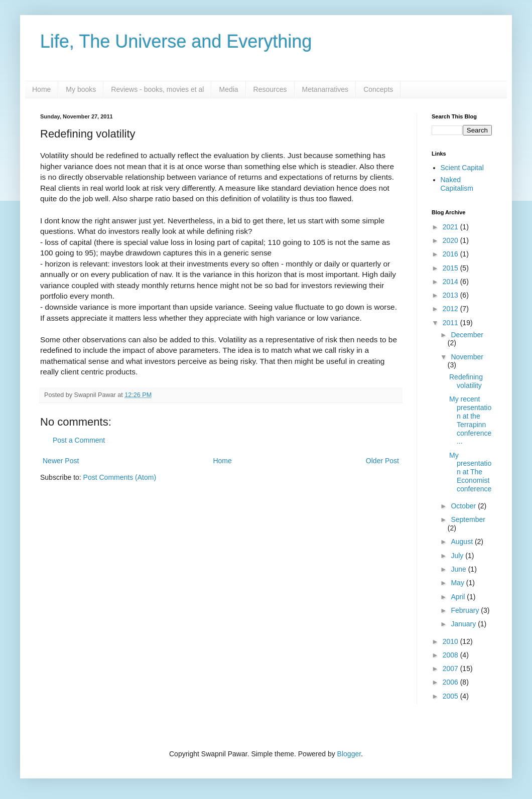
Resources (270, 89)
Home (41, 89)
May (458, 583)
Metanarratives (325, 89)
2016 (451, 254)
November (467, 357)
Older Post (382, 461)
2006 (451, 682)
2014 (451, 282)
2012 (451, 309)
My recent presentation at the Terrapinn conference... (470, 420)
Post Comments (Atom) (120, 477)
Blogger (349, 754)
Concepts (378, 89)
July (458, 556)
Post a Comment (79, 440)
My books (81, 89)
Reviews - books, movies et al (157, 89)
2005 (451, 696)
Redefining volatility (466, 381)
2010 (451, 641)
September (468, 519)
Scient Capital (462, 168)
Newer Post (61, 461)
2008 (451, 655)
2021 (451, 227)
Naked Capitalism (457, 184)
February (466, 610)
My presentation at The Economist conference (470, 472)
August (462, 542)
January (464, 624)
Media (228, 89)
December (467, 335)
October (464, 506)
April (459, 597)
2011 (451, 323)
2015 (451, 268)
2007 (451, 669)
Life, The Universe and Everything (176, 41)
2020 (451, 240)
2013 (451, 295)
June (459, 569)
